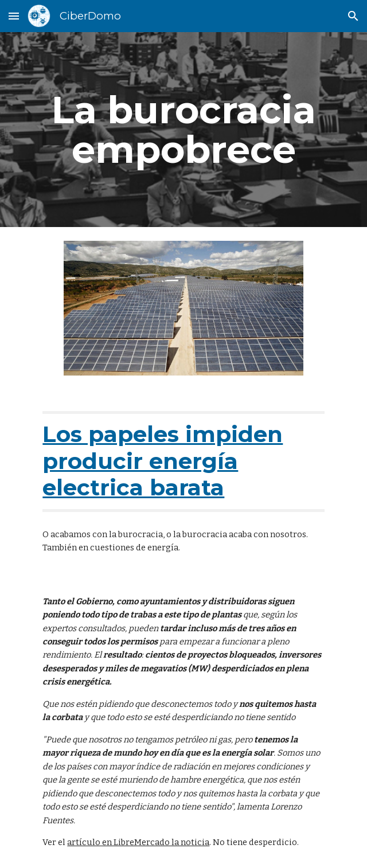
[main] (183, 130)
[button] (14, 16)
